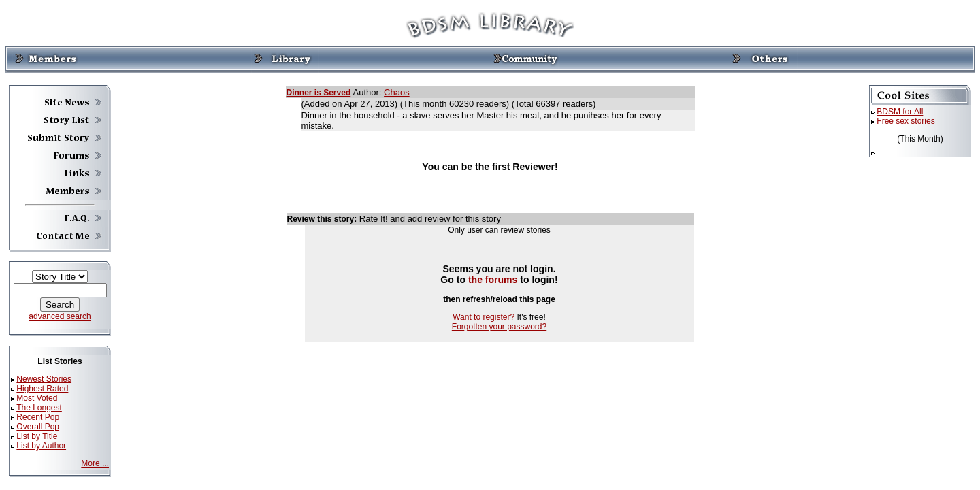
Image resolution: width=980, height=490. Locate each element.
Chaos (397, 92)
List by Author (41, 446)
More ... (95, 463)
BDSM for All (900, 112)
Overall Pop (38, 427)
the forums (493, 280)
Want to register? (484, 317)
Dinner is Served (319, 93)
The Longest (39, 408)
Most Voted (37, 398)
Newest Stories (44, 379)
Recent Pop (38, 417)
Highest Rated (42, 389)
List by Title (37, 436)
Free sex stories (905, 121)
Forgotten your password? (499, 327)
